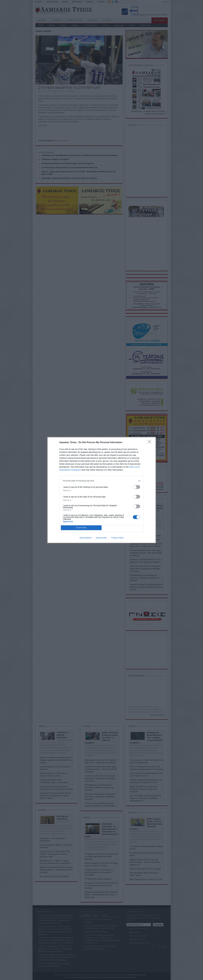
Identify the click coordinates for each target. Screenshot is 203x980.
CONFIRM (81, 528)
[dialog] (102, 490)
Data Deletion (86, 538)
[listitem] (102, 481)
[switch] (137, 487)
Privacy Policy (117, 538)
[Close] (150, 443)
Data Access (101, 538)
